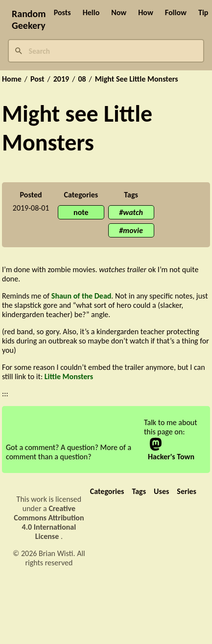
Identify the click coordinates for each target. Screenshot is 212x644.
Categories (107, 491)
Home (12, 79)
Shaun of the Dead (82, 296)
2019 (61, 79)
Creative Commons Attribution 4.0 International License (49, 522)
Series (187, 491)
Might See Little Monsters (137, 79)
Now (119, 12)
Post (37, 79)
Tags (139, 491)
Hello (91, 12)
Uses (161, 491)
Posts (62, 12)
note (81, 212)
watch (133, 212)
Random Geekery (29, 20)
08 (82, 79)
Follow (176, 12)
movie (133, 230)
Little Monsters (69, 376)
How (146, 12)
